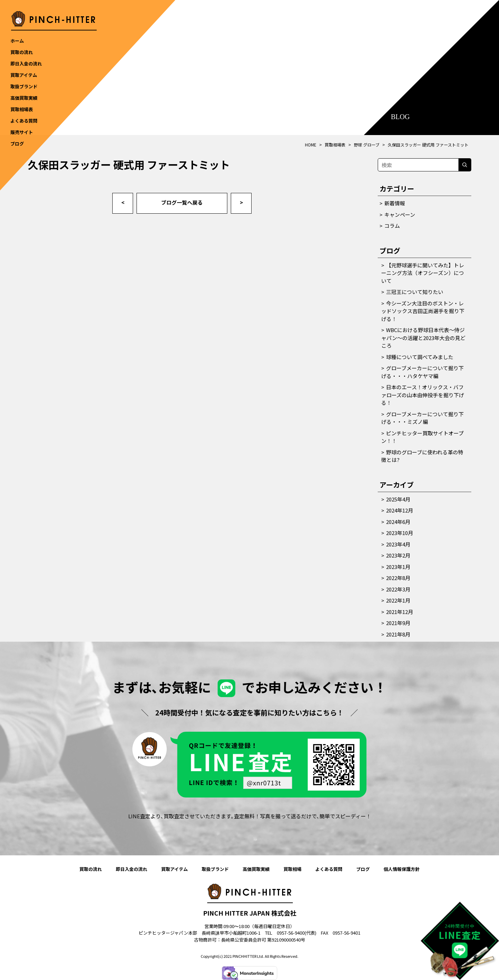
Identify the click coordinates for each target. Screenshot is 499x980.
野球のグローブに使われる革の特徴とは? (422, 456)
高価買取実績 (256, 869)
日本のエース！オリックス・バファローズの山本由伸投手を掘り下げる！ (423, 395)
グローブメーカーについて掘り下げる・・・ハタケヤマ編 (422, 372)
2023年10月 (400, 533)
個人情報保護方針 (402, 869)
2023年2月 (398, 555)
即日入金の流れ (132, 869)
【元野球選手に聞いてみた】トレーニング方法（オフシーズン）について (423, 273)
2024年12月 (400, 510)
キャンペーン (400, 215)
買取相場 (292, 869)
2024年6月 (398, 522)
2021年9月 (398, 623)
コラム (392, 226)
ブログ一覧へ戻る (182, 202)
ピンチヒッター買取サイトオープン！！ (422, 437)
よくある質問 (329, 869)
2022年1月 (398, 600)
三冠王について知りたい (415, 292)
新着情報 (395, 203)
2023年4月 (398, 544)
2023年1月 (398, 567)
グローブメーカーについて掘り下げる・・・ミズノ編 (422, 418)
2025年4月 (398, 499)
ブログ (363, 869)
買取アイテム (174, 869)
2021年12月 (400, 612)
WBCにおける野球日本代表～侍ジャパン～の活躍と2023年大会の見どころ (423, 338)
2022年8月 (398, 578)
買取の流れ (91, 869)
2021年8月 (398, 634)
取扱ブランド (215, 869)
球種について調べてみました (420, 357)
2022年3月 (398, 589)
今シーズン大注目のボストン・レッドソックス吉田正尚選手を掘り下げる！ (423, 311)
